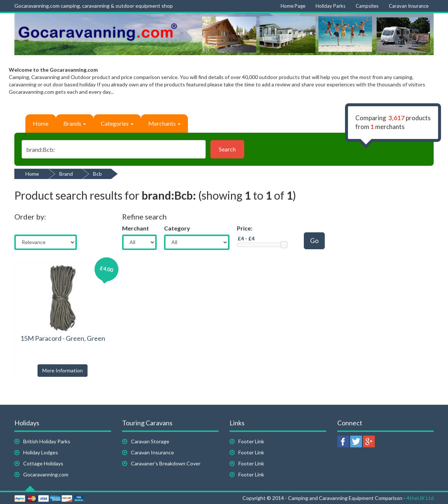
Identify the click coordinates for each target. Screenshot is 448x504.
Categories (117, 123)
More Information (63, 370)
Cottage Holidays (43, 463)
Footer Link (251, 441)
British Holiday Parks (47, 441)
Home (41, 123)
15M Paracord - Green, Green (63, 338)
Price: (245, 228)
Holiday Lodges (41, 452)
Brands (75, 123)
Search (227, 149)
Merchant (136, 228)
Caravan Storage (150, 441)
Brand (66, 174)
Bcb (97, 174)
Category (177, 228)
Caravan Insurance (152, 452)
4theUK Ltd (420, 498)
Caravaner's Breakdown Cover (166, 463)
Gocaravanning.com (46, 474)
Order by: (30, 217)
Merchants (164, 123)
